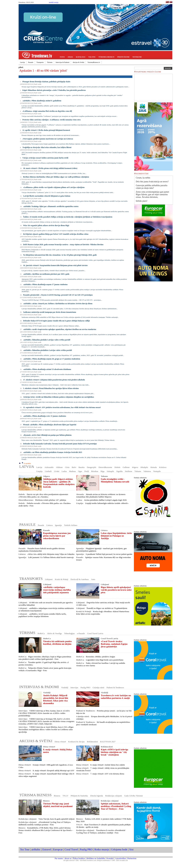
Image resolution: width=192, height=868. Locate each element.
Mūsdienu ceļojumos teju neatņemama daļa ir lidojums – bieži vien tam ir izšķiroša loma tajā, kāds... (56, 385)
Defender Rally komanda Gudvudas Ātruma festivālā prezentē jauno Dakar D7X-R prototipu (60, 444)
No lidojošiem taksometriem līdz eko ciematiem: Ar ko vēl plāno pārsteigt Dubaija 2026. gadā (60, 255)
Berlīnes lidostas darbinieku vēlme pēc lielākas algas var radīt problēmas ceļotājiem (56, 177)
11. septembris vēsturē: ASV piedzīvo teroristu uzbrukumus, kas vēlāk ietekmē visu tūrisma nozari (62, 407)
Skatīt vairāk (38, 84)
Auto (93, 579)
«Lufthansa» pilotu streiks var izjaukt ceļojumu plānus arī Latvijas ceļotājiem (54, 187)
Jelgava (135, 467)
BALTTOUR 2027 (108, 742)
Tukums (138, 471)
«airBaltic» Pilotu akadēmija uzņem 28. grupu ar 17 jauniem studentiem (52, 359)
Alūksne (59, 467)
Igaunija (58, 525)
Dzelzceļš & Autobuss (80, 579)
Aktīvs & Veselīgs (54, 633)
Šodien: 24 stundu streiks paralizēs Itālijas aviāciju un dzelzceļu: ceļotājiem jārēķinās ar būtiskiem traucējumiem (68, 217)
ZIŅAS (70, 57)
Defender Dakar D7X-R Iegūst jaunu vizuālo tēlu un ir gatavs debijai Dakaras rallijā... (51, 326)
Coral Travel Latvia (95, 633)
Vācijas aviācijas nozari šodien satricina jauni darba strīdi (45, 158)
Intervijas (74, 687)
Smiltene (128, 471)
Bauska (82, 467)
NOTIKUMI (137, 57)
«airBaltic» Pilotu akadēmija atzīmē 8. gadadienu (42, 101)
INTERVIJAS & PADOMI (39, 687)
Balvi (74, 467)
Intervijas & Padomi (62, 62)
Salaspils (110, 471)
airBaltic (36, 849)
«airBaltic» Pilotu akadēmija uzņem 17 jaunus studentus (45, 284)
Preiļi (87, 471)
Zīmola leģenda (96, 796)
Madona (72, 471)
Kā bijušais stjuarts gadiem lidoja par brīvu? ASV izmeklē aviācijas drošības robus (56, 234)
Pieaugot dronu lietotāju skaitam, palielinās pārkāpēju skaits (46, 82)
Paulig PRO (85, 687)
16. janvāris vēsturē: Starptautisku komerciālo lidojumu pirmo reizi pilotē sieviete (55, 265)
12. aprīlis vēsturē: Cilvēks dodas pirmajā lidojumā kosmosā (46, 130)
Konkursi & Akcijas (76, 742)
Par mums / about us (63, 858)
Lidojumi (49, 579)
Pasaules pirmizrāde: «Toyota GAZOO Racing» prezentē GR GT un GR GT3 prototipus (58, 295)
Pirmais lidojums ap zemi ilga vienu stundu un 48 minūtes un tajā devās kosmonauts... (51, 135)
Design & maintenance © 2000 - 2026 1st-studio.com (112, 860)
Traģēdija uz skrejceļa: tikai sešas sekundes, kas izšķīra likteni (47, 147)
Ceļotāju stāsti (98, 687)
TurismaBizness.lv (94, 62)
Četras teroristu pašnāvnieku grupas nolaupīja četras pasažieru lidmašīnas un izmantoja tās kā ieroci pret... (58, 412)
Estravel (47, 849)
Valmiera (147, 471)
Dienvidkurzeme (105, 467)
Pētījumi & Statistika (79, 796)
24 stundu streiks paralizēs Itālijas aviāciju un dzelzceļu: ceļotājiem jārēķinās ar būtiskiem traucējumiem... (58, 222)
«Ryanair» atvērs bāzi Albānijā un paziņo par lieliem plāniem (47, 435)
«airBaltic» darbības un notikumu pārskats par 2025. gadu (46, 274)
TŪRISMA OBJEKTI (106, 57)
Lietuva (50, 525)
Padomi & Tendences (115, 687)
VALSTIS (92, 57)
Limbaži (48, 471)
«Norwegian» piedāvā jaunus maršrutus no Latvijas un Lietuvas (48, 139)
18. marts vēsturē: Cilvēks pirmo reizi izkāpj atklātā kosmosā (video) (50, 168)
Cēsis (67, 467)
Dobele (117, 467)
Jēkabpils (144, 467)
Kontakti (110, 858)
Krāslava (163, 467)
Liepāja (40, 471)
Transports (40, 62)
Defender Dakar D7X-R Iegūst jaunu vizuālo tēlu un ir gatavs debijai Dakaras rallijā (56, 321)
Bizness (57, 796)
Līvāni (57, 471)
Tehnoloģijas (69, 633)
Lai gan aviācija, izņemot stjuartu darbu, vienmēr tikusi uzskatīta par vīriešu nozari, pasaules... (54, 270)
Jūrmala (154, 467)
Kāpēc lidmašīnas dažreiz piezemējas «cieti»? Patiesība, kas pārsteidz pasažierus (54, 90)
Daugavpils (92, 467)
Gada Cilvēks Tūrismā (133, 796)
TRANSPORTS (31, 579)
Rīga (102, 471)
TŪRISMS (27, 633)
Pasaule (31, 62)
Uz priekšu (26, 463)
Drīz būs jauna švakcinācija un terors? (152, 182)
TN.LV (65, 796)
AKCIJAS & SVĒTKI (36, 741)
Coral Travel (71, 849)
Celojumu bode (119, 849)
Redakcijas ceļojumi (114, 796)
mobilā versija (54, 2)
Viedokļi (65, 687)
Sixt (131, 849)
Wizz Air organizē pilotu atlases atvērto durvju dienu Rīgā (46, 225)
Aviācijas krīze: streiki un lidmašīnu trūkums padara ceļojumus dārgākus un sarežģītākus (59, 397)
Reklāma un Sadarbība (96, 858)
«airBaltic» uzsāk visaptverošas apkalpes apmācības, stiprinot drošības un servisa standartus (60, 329)
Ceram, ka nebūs (143, 178)
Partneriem (132, 858)
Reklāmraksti (92, 742)
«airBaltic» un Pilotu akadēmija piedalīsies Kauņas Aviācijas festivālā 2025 (53, 452)
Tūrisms (50, 62)
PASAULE (28, 525)
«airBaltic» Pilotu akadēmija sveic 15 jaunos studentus (45, 416)
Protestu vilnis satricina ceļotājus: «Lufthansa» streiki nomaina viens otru (51, 120)
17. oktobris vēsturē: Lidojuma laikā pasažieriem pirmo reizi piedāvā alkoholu (54, 380)
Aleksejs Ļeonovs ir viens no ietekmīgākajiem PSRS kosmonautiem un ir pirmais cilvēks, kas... (54, 173)
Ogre (80, 471)
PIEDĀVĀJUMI (123, 57)
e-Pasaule (81, 633)
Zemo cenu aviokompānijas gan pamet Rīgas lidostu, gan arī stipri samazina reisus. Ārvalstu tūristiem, (152, 194)
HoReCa (41, 633)
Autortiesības (120, 858)
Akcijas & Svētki (78, 62)
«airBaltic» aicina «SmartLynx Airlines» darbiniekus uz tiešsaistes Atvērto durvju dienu (58, 304)
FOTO (62, 57)
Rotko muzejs (102, 849)
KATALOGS (81, 57)
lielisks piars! (142, 201)
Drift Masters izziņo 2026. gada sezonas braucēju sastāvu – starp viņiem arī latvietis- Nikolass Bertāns (63, 245)
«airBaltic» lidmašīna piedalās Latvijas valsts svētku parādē (47, 340)
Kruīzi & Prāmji (62, 579)
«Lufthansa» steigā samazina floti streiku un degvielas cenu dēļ (47, 111)
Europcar (58, 849)
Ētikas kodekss (79, 858)
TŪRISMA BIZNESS (36, 795)
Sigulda (120, 471)
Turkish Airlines (71, 525)
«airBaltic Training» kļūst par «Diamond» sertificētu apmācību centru (51, 206)
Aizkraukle (49, 467)
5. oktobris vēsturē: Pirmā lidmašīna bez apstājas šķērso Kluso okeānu (51, 388)
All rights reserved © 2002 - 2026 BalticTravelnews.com (80, 860)
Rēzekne (95, 471)
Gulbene (126, 467)
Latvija (23, 62)
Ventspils (157, 471)
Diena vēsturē (60, 742)
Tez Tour (25, 849)
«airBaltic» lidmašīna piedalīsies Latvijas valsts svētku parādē (48, 350)
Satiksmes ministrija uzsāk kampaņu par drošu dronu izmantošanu (50, 312)
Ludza (64, 471)
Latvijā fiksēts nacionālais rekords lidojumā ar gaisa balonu (47, 196)
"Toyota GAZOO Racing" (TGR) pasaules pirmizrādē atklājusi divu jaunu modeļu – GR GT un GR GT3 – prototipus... (62, 300)
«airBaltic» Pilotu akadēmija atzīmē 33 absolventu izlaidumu (47, 369)
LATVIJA (27, 467)
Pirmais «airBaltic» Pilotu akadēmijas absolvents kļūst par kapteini (50, 425)
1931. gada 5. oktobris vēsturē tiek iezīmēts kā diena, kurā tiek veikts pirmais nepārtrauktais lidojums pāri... (58, 393)
